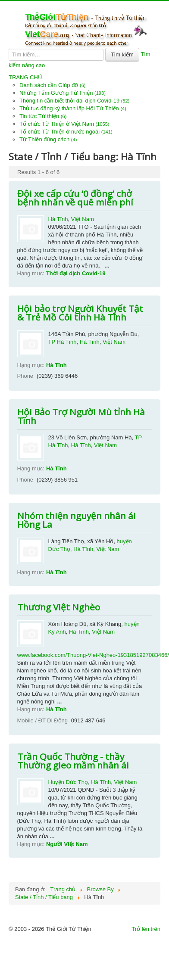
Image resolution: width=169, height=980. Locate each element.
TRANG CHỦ (25, 77)
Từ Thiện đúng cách (48, 139)
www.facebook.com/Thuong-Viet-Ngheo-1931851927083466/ (93, 655)
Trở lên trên (146, 929)
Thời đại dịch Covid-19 (76, 273)
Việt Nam (83, 219)
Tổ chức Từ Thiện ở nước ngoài (66, 132)
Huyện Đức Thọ (68, 782)
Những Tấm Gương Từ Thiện (63, 93)
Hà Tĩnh (58, 219)
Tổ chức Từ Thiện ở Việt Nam (64, 124)
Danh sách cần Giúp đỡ (53, 85)
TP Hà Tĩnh (63, 342)
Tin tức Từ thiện (43, 116)
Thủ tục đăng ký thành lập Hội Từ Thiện (73, 108)
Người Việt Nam (67, 844)
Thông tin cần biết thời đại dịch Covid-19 (74, 101)
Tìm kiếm (122, 54)
